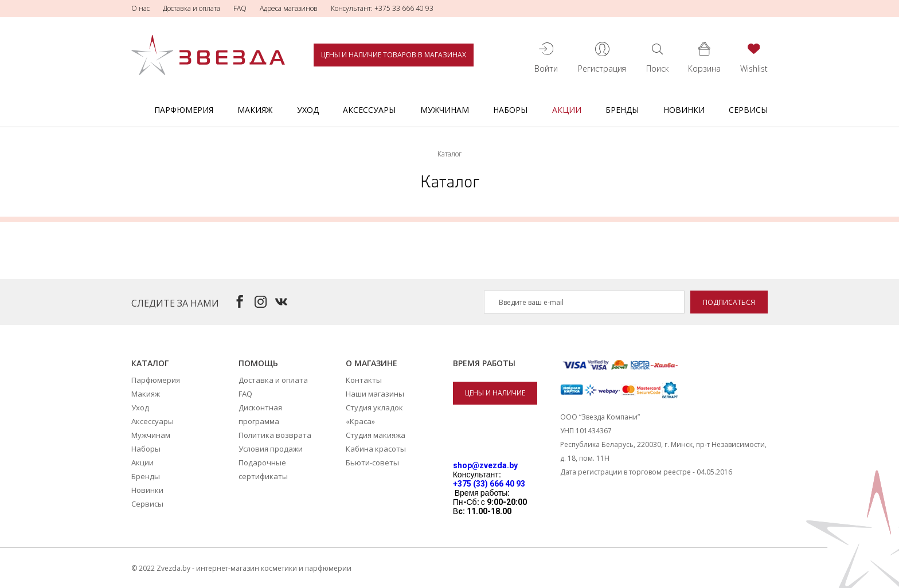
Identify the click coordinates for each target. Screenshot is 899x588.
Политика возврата (275, 435)
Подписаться (729, 302)
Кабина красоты (376, 449)
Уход (308, 110)
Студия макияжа (376, 435)
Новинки (684, 110)
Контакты (364, 380)
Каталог (150, 363)
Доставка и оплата (191, 8)
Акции (567, 110)
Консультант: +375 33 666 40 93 (382, 8)
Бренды (622, 110)
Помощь (258, 363)
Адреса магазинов (289, 8)
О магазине (372, 363)
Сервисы (748, 110)
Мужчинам (445, 110)
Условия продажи (271, 449)
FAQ (240, 8)
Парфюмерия (184, 110)
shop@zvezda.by (485, 465)
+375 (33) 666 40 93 (489, 484)
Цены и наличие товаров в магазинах (394, 55)
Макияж (255, 110)
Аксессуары (369, 110)
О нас (140, 8)
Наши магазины (375, 394)
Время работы (484, 363)
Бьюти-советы (372, 462)
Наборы (510, 110)
